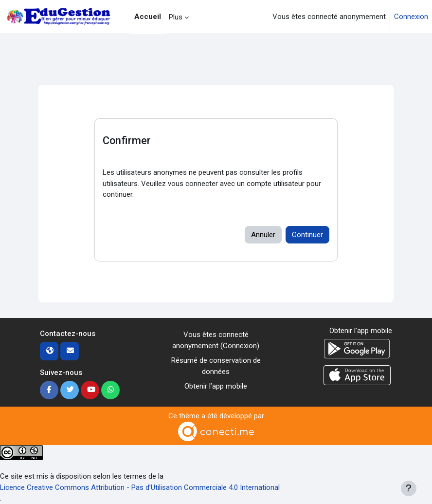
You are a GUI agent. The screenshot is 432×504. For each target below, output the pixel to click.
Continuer (307, 235)
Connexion (411, 17)
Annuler (263, 235)
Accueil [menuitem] (148, 17)
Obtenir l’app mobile (216, 386)
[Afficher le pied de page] (409, 488)
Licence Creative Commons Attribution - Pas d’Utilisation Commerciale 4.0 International (140, 487)
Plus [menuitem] (176, 17)
